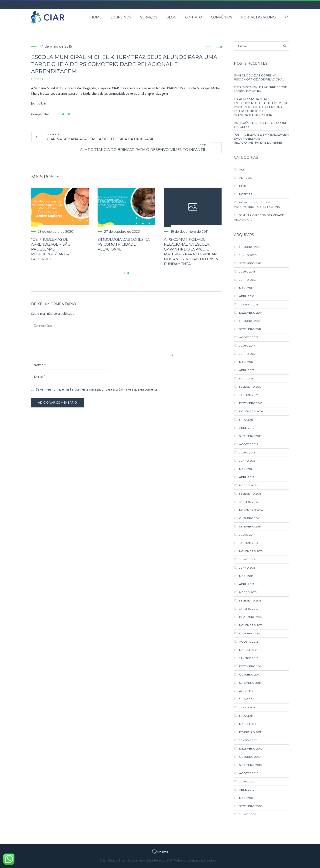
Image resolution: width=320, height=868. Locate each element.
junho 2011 (247, 707)
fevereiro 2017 (250, 387)
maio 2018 (246, 288)
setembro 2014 (250, 526)
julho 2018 (247, 272)
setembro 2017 (250, 329)
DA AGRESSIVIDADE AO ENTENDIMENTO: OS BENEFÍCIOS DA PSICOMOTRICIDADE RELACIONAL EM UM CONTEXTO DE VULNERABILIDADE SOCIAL (261, 107)
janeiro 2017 (249, 395)
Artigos (245, 178)
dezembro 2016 (251, 403)
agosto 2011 (248, 691)
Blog (243, 186)
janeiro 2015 (248, 502)
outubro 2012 (250, 633)
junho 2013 (247, 568)
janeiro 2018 (249, 304)
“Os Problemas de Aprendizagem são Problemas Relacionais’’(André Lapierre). (55, 249)
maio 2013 (246, 576)
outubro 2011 (249, 675)
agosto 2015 (248, 444)
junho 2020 (248, 255)
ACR (242, 169)
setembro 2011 (250, 683)
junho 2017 (247, 354)
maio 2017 (246, 362)
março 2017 (248, 378)
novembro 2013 (251, 551)
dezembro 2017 (251, 313)
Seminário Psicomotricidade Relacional (259, 217)
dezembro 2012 (251, 617)
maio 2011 (246, 716)
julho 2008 (248, 814)
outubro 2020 (250, 247)
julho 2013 (247, 559)
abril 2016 (247, 428)
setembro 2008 (251, 806)
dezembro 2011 (250, 666)
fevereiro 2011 (250, 732)
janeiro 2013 (249, 609)
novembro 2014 (251, 510)
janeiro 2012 (249, 658)
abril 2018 (247, 296)
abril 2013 (247, 584)
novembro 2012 (251, 625)
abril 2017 (247, 370)
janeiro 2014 (249, 543)
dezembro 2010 (251, 749)
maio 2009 (247, 798)
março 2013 (248, 592)
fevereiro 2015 (250, 494)
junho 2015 (247, 461)
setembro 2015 (250, 436)
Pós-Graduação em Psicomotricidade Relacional (258, 205)
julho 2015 (247, 452)
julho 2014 (247, 535)
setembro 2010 (250, 765)
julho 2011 (247, 699)
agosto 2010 (249, 773)
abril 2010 (247, 790)
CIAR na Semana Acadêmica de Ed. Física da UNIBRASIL (100, 139)
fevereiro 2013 (250, 600)
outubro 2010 (250, 757)
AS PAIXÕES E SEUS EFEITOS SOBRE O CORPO (260, 125)
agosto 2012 (249, 642)
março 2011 (248, 724)
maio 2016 (246, 420)
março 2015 (248, 485)
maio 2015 (246, 469)
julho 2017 (247, 346)
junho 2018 (247, 280)
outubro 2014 (250, 518)
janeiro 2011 (248, 740)
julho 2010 (247, 781)
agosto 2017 (249, 337)
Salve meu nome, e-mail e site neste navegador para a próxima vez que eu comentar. (98, 389)
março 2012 (248, 650)
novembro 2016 (251, 411)
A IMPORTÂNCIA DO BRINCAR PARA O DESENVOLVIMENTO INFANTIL (143, 150)
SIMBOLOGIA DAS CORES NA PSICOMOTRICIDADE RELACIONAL (127, 244)
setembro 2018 (250, 263)
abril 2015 (246, 477)
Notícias (37, 79)
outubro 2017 (250, 321)
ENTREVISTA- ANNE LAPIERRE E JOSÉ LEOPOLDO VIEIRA (260, 89)
